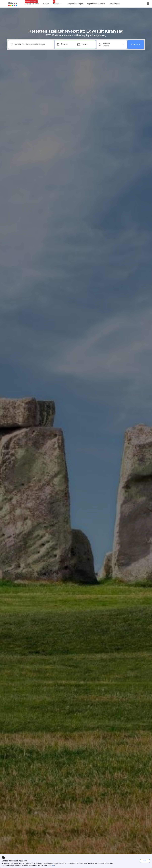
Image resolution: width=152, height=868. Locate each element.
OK (145, 861)
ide (53, 865)
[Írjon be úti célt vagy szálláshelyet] (33, 44)
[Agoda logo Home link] (13, 4)
